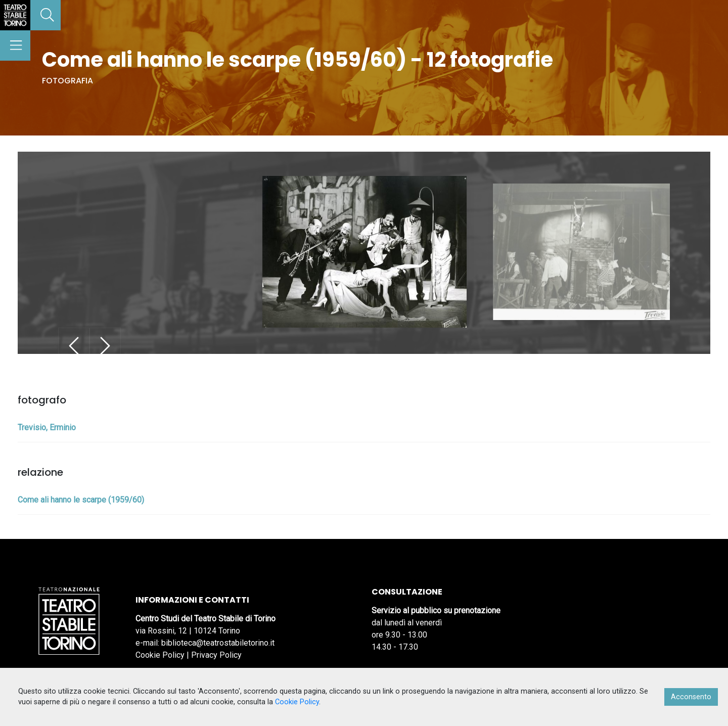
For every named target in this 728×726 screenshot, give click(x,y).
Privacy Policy (216, 655)
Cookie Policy (160, 655)
